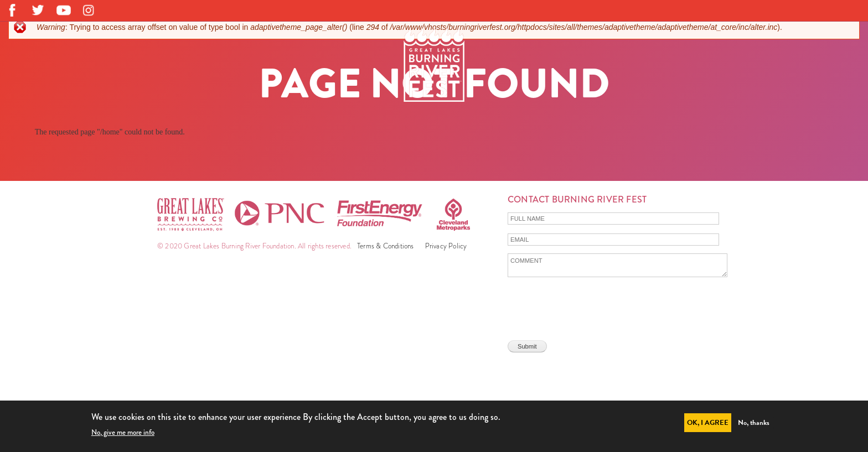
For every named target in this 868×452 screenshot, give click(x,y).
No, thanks (754, 423)
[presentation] (592, 305)
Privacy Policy (446, 246)
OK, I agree (708, 423)
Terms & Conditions (386, 246)
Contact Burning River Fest (577, 199)
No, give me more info (123, 432)
